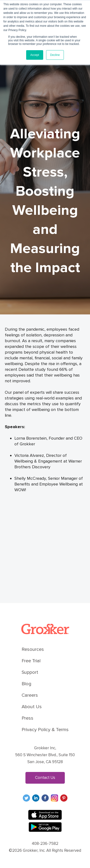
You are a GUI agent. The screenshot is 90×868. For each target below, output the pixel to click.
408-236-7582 (45, 844)
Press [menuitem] (27, 718)
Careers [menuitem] (30, 695)
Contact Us (45, 778)
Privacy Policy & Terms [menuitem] (45, 730)
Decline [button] (55, 55)
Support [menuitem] (30, 672)
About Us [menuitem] (32, 707)
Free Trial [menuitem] (31, 661)
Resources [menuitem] (33, 649)
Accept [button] (35, 55)
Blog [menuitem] (27, 684)
